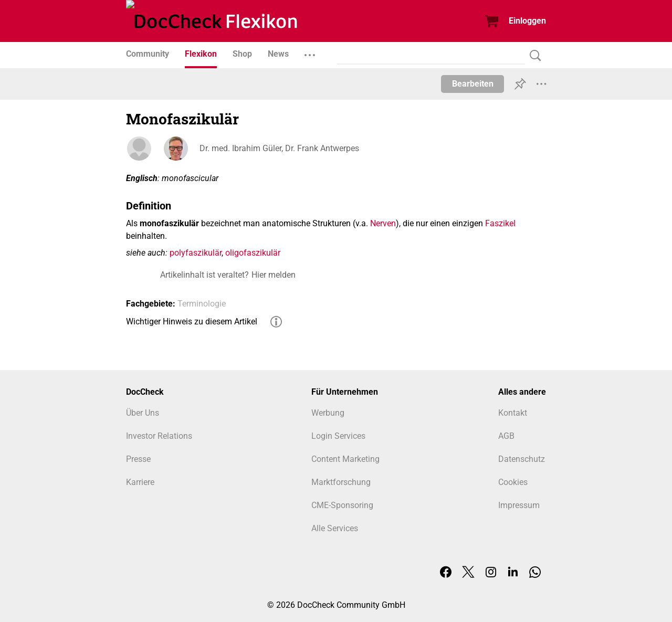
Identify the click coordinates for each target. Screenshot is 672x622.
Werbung (328, 413)
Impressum (519, 505)
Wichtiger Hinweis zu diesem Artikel (192, 321)
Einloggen (527, 21)
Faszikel (500, 223)
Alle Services (335, 528)
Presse (138, 459)
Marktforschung (341, 482)
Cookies (513, 482)
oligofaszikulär (253, 253)
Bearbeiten (473, 84)
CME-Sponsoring (342, 505)
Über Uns (143, 413)
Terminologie (202, 304)
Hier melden (274, 275)
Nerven (383, 223)
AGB (506, 436)
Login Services (338, 436)
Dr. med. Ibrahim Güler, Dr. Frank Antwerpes (279, 148)
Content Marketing (345, 459)
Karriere (140, 482)
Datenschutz (522, 459)
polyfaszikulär (196, 253)
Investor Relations (159, 436)
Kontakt (513, 413)
